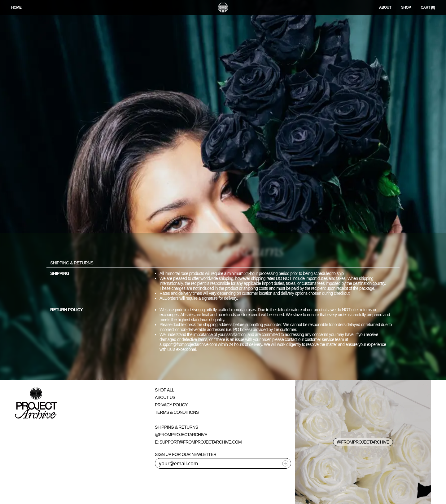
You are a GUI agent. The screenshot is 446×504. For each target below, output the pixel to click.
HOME (16, 7)
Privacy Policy (171, 405)
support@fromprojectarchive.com (188, 344)
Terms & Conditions (177, 412)
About (385, 7)
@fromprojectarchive (181, 435)
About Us (165, 397)
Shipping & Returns (176, 427)
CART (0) (428, 7)
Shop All (164, 390)
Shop (406, 7)
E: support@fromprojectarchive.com (198, 442)
